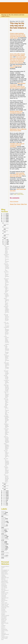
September (6, 235)
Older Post (24, 204)
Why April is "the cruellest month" (6, 373)
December (6, 224)
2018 (4, 494)
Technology (4, 550)
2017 (4, 496)
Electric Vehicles (3, 524)
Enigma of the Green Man (5, 593)
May (5, 243)
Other (3, 541)
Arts (2, 514)
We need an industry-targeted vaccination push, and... (6, 462)
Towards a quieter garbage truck (6, 426)
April (5, 244)
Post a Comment (14, 202)
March (6, 483)
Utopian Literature (4, 576)
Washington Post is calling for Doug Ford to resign (18, 130)
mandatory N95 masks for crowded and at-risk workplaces (17, 145)
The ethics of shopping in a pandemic (6, 275)
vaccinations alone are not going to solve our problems (18, 87)
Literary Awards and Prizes (5, 616)
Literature (4, 536)
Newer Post (13, 204)
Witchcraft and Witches (5, 578)
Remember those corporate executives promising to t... (6, 259)
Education (4, 523)
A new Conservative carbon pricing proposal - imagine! (6, 340)
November (6, 228)
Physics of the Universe (5, 583)
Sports (3, 549)
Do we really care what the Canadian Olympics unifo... (6, 350)
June (6, 241)
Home (19, 204)
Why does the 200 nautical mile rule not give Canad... (6, 388)
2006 (4, 505)
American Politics (4, 512)
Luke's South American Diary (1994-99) (5, 607)
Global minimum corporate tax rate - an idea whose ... (6, 411)
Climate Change (3, 521)
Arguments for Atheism (5, 598)
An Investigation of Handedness (5, 570)
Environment (4, 526)
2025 (4, 215)
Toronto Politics (5, 553)
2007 (4, 503)
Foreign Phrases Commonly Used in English (4, 612)
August (6, 237)
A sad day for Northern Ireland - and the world (6, 395)
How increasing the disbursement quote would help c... (6, 250)
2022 (4, 220)
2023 (4, 218)
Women (3, 555)
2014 (4, 500)
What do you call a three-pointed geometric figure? (6, 440)
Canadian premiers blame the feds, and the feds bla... (6, 419)
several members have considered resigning (16, 112)
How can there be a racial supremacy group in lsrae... (6, 267)
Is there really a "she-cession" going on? (6, 290)
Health (15, 194)
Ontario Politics (20, 194)
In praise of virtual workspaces (6, 382)
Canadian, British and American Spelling (4, 620)
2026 (4, 214)
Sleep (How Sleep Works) (5, 573)
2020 (4, 491)
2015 (4, 499)
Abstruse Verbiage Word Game (5, 634)
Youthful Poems (3, 626)
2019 (4, 493)
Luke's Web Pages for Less (5, 604)
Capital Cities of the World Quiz (5, 638)
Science (3, 548)
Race (3, 543)
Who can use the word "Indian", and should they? (6, 402)
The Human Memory (4, 588)
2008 (4, 502)
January (6, 488)
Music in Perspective (4, 629)
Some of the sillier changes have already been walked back (18, 55)
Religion (3, 544)
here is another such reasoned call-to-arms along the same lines (18, 175)
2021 (4, 222)
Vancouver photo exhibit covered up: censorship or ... (6, 282)
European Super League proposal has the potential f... (6, 310)
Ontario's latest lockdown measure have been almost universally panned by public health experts (18, 36)
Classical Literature (4, 596)
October (6, 231)
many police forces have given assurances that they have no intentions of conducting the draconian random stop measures (18, 60)
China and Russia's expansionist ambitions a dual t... (6, 366)
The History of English (5, 591)
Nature (3, 538)
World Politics (5, 557)
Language (4, 533)
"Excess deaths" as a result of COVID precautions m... (6, 470)
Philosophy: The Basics (4, 586)
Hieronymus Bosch (4, 601)
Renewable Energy (4, 546)
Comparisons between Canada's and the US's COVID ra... (6, 331)
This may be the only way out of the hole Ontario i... (6, 318)
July (5, 240)
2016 (4, 497)
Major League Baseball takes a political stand (6, 447)
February (6, 486)
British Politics (5, 515)
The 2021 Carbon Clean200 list (6, 295)
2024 (4, 217)
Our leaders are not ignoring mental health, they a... (6, 478)
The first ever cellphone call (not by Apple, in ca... (6, 454)
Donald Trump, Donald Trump (6, 377)
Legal (3, 535)
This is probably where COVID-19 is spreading (6, 358)
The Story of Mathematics (4, 581)
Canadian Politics (4, 518)
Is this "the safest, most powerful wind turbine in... (6, 432)
